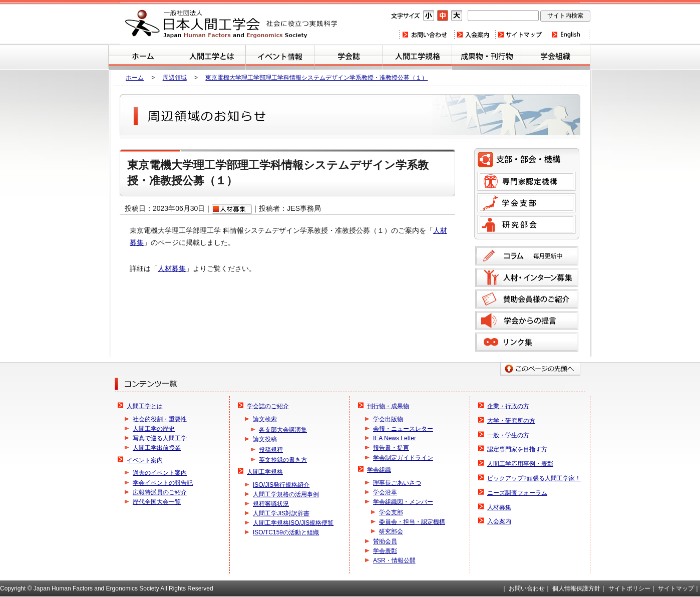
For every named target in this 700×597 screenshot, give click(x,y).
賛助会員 (385, 541)
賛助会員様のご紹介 (527, 299)
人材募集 (172, 268)
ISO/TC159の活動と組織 (286, 532)
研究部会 (527, 224)
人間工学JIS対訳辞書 (281, 513)
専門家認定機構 (527, 181)
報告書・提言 (391, 448)
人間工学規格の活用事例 (286, 494)
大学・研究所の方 (511, 421)
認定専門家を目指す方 (517, 449)
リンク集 (527, 342)
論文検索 (265, 419)
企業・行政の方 (508, 406)
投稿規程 (271, 450)
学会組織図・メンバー (403, 502)
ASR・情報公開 (394, 560)
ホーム (143, 57)
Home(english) (569, 35)
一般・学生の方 (508, 435)
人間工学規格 (417, 57)
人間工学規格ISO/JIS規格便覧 (293, 523)
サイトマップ (521, 35)
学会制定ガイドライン (403, 458)
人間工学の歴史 (154, 429)
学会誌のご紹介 (348, 57)
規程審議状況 (271, 504)
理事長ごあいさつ (397, 483)
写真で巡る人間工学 (160, 438)
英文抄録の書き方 (283, 460)
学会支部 (527, 203)
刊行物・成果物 (486, 57)
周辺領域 (175, 78)
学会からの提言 (527, 321)
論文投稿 (265, 439)
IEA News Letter (395, 438)
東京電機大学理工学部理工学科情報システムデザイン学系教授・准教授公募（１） (316, 78)
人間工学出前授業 (157, 448)
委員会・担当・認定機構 (412, 522)
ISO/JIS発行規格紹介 (281, 485)
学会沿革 (385, 492)
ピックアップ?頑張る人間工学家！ (534, 478)
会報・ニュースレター (403, 429)
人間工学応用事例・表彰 (520, 464)
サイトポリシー (629, 588)
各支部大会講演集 (283, 430)
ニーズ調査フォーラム (517, 493)
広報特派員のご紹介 (160, 492)
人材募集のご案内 (527, 277)
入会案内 (474, 35)
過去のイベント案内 (160, 473)
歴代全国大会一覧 (157, 502)
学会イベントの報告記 (163, 483)
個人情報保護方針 (576, 588)
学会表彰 (385, 551)
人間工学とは (211, 57)
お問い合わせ (426, 35)
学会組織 (556, 57)
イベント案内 (280, 57)
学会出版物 (388, 419)
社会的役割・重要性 (160, 419)
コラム (527, 256)
